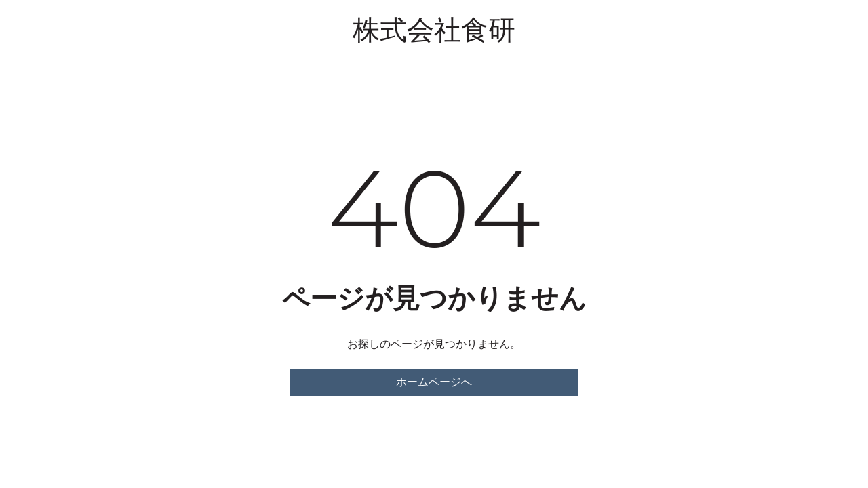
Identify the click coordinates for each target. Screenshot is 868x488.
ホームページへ (434, 382)
